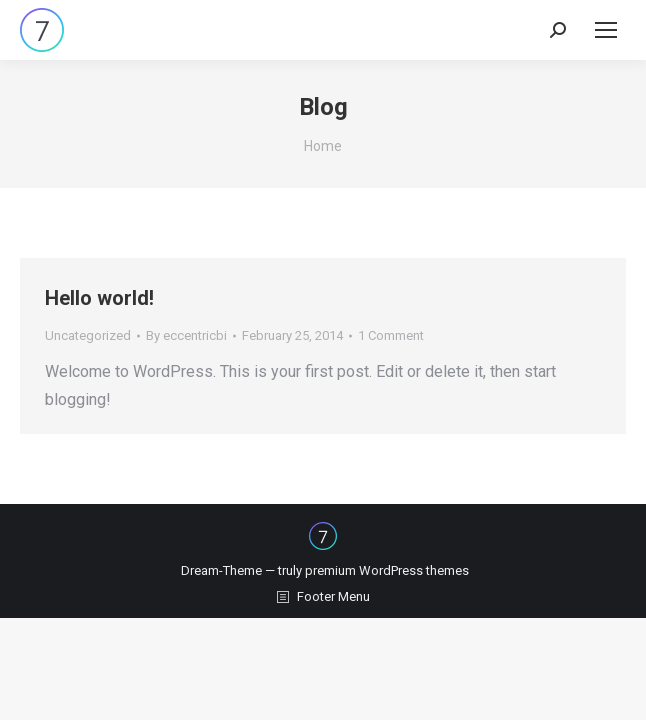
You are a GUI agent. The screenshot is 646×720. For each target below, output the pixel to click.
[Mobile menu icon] (606, 30)
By (186, 335)
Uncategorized (88, 335)
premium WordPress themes (387, 570)
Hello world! (99, 298)
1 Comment (391, 335)
